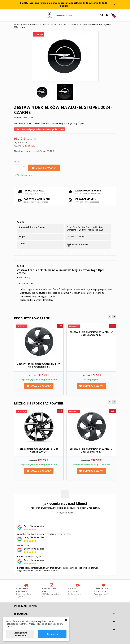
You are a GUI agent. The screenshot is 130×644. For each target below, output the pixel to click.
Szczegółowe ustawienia (20, 634)
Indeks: (18, 117)
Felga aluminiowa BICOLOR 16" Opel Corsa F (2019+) (39, 450)
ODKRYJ (64, 6)
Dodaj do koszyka (44, 168)
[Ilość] (18, 168)
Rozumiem (52, 634)
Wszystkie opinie (65, 513)
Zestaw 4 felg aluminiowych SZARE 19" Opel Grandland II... (39, 365)
